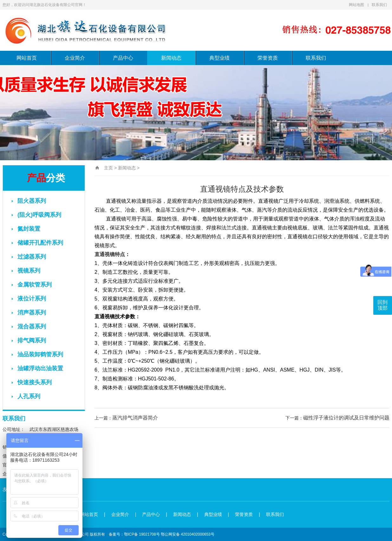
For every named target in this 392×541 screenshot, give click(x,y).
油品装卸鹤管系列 (37, 354)
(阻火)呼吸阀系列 (36, 215)
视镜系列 (26, 271)
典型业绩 (219, 58)
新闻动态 (171, 58)
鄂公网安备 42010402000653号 (188, 534)
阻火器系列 (29, 201)
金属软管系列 (32, 285)
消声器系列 (29, 313)
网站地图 (356, 5)
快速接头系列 (32, 382)
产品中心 (123, 58)
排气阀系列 (29, 340)
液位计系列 (29, 299)
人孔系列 (26, 396)
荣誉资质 (268, 58)
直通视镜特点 (110, 254)
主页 (108, 168)
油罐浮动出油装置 (37, 368)
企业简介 (75, 58)
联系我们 (379, 5)
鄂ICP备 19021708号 (142, 534)
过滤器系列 (29, 257)
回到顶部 (382, 305)
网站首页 (27, 58)
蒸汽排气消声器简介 (135, 418)
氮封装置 (26, 229)
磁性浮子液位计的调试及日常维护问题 (346, 418)
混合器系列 (29, 327)
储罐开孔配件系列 (37, 243)
